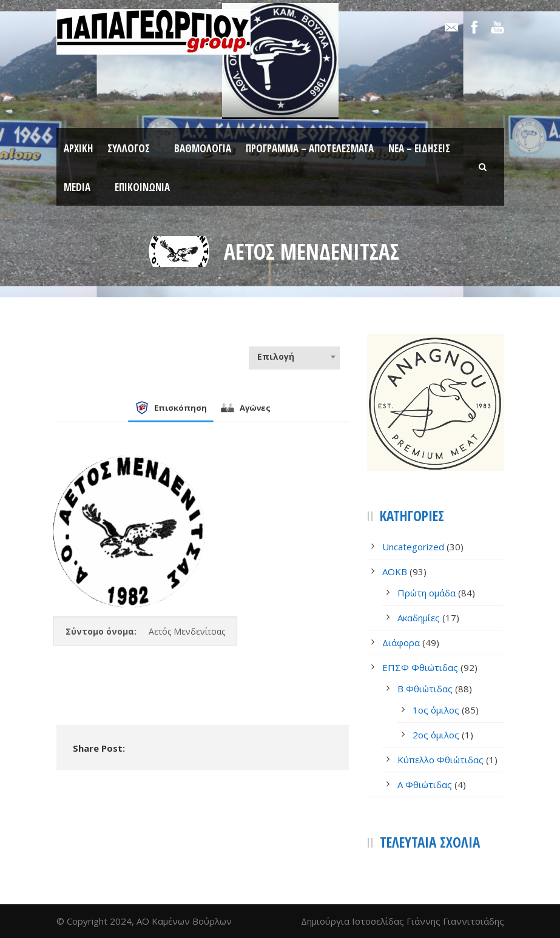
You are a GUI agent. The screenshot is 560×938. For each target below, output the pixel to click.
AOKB (395, 572)
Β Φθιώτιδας (425, 689)
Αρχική (78, 148)
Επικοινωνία (142, 187)
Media (77, 187)
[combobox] (294, 357)
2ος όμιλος (436, 735)
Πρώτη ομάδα (427, 593)
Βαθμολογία (203, 148)
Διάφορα (401, 643)
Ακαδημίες (419, 618)
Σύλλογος (129, 148)
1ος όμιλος (436, 710)
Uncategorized (413, 547)
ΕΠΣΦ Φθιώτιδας (420, 667)
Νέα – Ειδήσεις (419, 148)
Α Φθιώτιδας (425, 784)
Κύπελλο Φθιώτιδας (440, 760)
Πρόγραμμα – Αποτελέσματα (310, 148)
